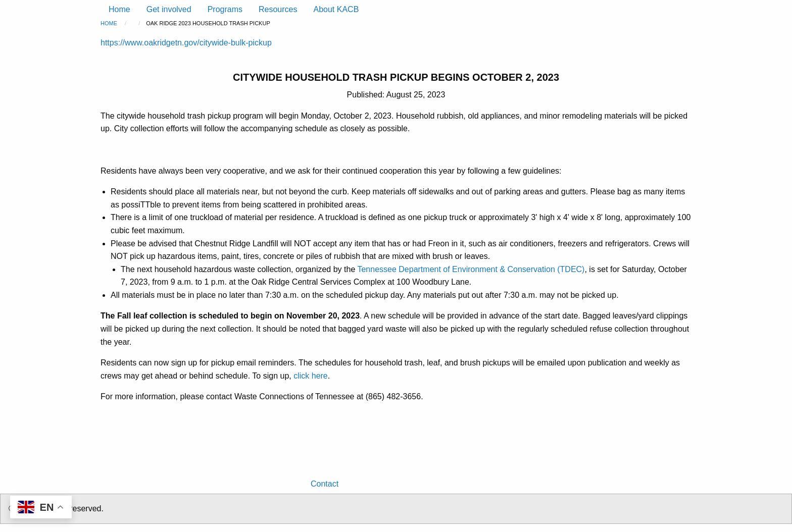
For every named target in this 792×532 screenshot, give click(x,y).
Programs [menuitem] (225, 9)
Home (109, 23)
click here (311, 376)
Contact (325, 484)
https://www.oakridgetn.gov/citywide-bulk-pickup (186, 43)
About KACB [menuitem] (336, 9)
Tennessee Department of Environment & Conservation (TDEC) (471, 269)
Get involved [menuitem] (169, 9)
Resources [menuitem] (278, 9)
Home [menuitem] (119, 9)
